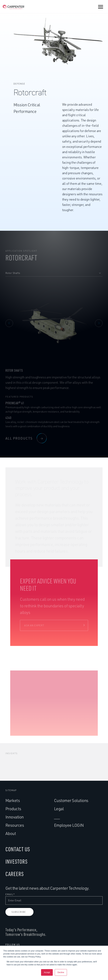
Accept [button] (47, 972)
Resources (15, 825)
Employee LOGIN (69, 825)
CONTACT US (18, 849)
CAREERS (15, 874)
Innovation (15, 817)
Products (13, 809)
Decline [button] (61, 972)
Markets (13, 800)
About (11, 833)
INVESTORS (16, 861)
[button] (101, 7)
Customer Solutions (71, 800)
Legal (59, 809)
